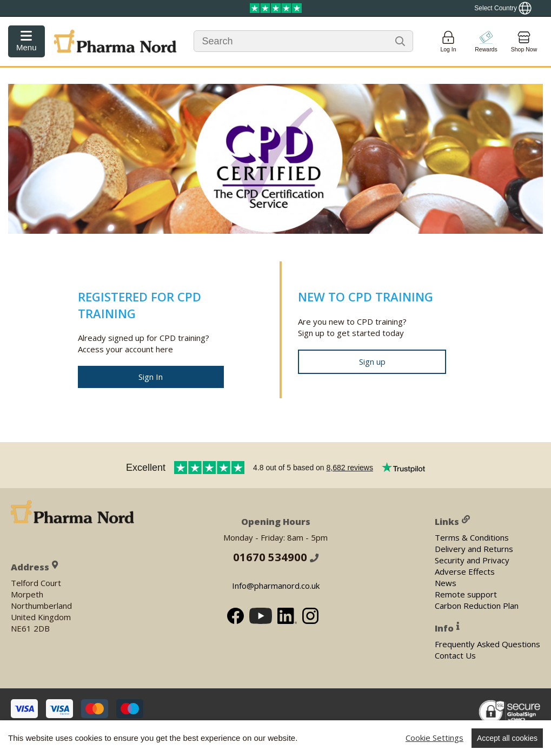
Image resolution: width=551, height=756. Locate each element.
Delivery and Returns (474, 549)
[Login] (448, 41)
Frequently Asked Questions (487, 644)
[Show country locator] (503, 8)
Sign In (151, 377)
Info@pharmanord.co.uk (276, 586)
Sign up (372, 361)
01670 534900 (276, 557)
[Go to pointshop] (486, 41)
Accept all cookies (507, 738)
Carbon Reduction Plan (477, 606)
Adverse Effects (465, 571)
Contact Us (455, 655)
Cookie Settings (434, 738)
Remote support (466, 594)
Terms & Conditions (472, 537)
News (446, 583)
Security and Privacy (472, 560)
